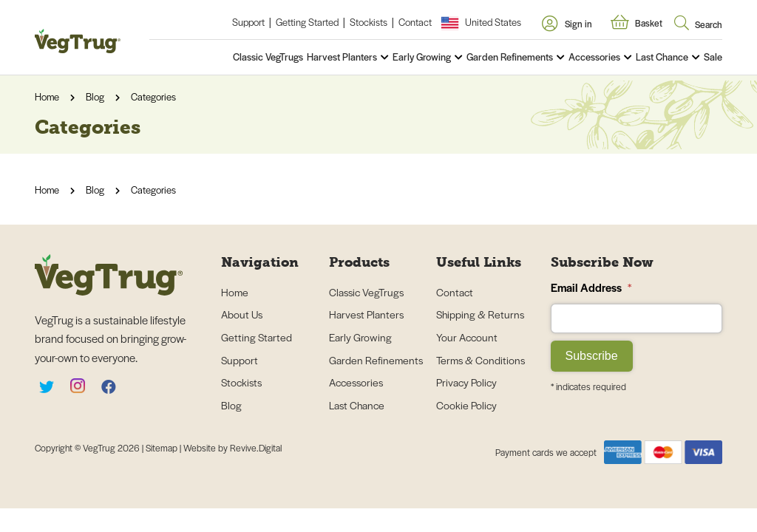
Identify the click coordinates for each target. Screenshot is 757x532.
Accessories (594, 57)
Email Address (591, 287)
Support (248, 22)
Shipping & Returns (480, 314)
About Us (242, 314)
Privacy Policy (466, 382)
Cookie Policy (466, 405)
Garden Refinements (510, 57)
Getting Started (307, 22)
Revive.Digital (256, 448)
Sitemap (163, 448)
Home (47, 96)
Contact (415, 22)
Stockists (369, 22)
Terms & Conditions (481, 360)
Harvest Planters (342, 57)
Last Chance (662, 57)
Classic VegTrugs (268, 57)
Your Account (467, 337)
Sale (713, 57)
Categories (153, 96)
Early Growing (422, 57)
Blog (95, 96)
